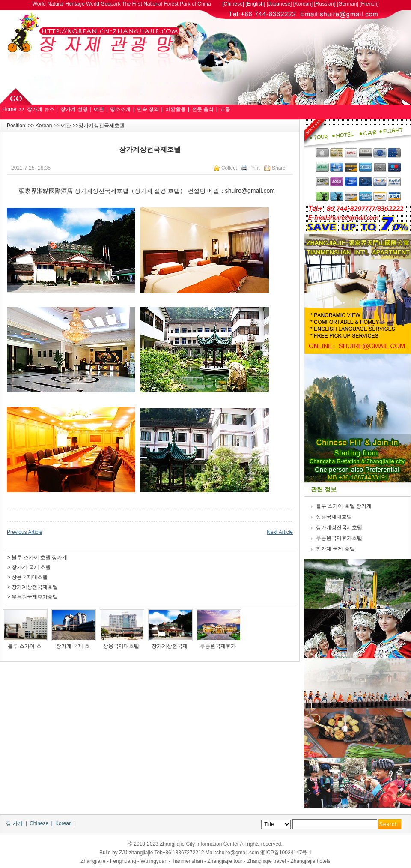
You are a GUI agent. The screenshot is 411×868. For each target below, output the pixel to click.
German (347, 4)
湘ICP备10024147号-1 (286, 853)
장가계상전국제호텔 (35, 587)
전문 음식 (203, 109)
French (369, 4)
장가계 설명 (74, 109)
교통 (225, 109)
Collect (229, 168)
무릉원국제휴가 (219, 646)
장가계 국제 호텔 (31, 567)
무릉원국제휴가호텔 (35, 597)
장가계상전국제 (170, 646)
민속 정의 (148, 109)
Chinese (233, 4)
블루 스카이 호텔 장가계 (39, 557)
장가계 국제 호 (74, 646)
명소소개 (120, 109)
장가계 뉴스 (40, 109)
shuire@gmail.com (250, 191)
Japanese (279, 4)
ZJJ (123, 853)
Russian (325, 4)
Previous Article (25, 532)
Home (9, 109)
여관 (99, 109)
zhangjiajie (141, 853)
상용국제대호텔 (30, 577)
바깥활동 (176, 109)
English (255, 4)
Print (255, 168)
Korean (303, 4)
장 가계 (14, 823)
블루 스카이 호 (25, 646)
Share (279, 168)
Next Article (280, 532)
